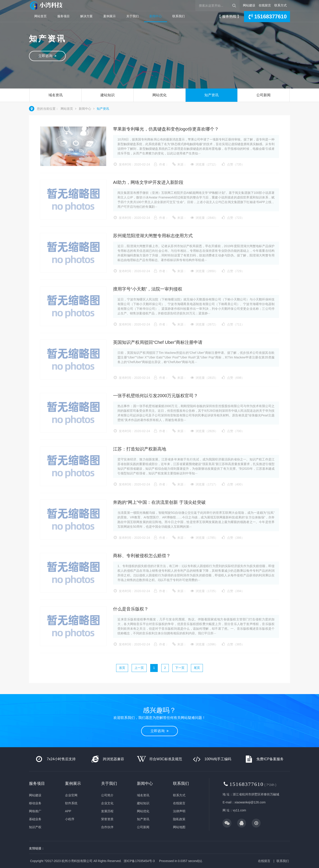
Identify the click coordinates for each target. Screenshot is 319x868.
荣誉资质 (107, 819)
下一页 (180, 668)
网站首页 (40, 16)
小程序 (70, 819)
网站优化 (159, 95)
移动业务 (35, 803)
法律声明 (179, 811)
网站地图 (179, 827)
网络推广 (35, 811)
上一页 (139, 668)
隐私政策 (179, 819)
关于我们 (133, 16)
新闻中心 (156, 16)
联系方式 (281, 5)
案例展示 (110, 16)
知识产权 (35, 827)
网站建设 (249, 5)
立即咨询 (47, 56)
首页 (122, 668)
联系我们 (179, 16)
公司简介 (107, 795)
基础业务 (35, 819)
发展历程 (107, 811)
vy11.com (239, 810)
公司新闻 (263, 95)
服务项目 (63, 16)
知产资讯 (211, 95)
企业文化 (107, 803)
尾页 (197, 668)
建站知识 (108, 95)
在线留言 (265, 5)
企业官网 (71, 795)
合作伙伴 (107, 827)
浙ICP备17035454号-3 (139, 861)
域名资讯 (56, 95)
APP (68, 811)
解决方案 (86, 16)
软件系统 (71, 803)
